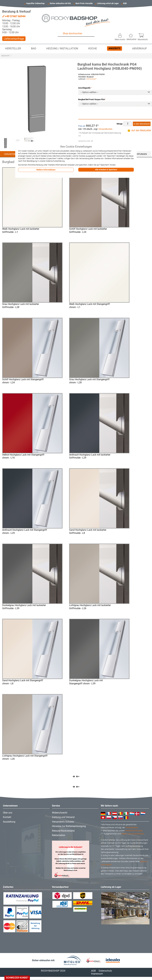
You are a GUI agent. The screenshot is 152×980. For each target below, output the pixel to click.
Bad (34, 48)
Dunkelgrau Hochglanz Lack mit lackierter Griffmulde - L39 (24, 607)
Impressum (97, 974)
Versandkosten (105, 129)
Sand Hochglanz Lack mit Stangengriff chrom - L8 (23, 682)
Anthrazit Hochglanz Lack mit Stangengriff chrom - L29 (25, 531)
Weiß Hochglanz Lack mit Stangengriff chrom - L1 (90, 306)
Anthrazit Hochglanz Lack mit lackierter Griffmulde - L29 (90, 456)
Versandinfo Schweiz (63, 822)
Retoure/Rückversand (63, 831)
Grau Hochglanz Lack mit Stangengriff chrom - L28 (89, 381)
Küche (93, 48)
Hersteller (13, 48)
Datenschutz (105, 971)
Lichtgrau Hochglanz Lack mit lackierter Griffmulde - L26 (90, 607)
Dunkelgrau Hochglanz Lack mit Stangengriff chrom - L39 (86, 682)
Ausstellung (9, 822)
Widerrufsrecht (60, 813)
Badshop (6, 56)
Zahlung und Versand (63, 817)
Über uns (8, 813)
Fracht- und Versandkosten (133, 834)
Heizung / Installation (62, 48)
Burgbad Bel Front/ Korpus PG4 (91, 99)
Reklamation (59, 835)
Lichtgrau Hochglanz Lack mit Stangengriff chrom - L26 (25, 757)
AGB (93, 971)
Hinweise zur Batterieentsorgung (69, 826)
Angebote (115, 48)
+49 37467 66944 (14, 16)
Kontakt (7, 817)
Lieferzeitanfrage (14, 39)
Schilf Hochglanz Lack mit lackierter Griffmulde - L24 (88, 230)
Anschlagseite (84, 88)
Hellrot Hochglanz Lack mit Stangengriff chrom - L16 (23, 456)
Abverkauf (140, 48)
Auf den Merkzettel (141, 130)
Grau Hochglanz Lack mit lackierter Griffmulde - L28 (21, 306)
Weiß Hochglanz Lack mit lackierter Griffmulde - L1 (21, 230)
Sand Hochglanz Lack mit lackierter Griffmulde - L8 (88, 531)
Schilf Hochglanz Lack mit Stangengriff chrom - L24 (23, 381)
